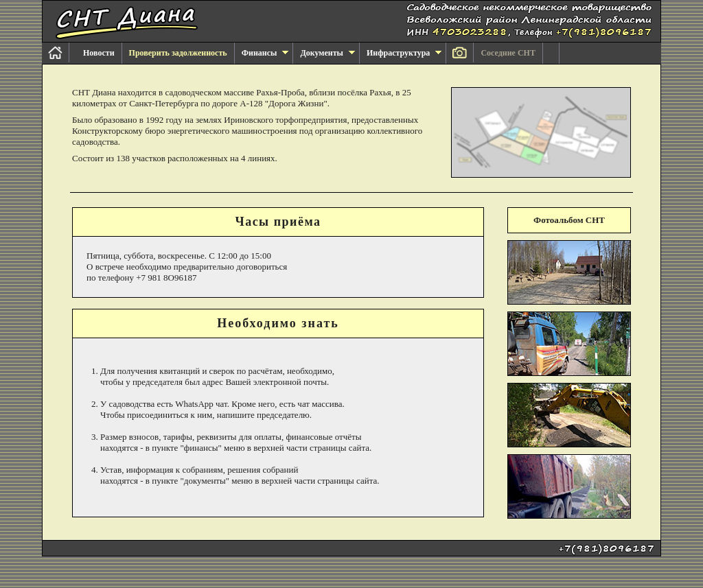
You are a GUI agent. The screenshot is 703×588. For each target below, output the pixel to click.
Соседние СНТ (508, 53)
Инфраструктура (404, 53)
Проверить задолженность (178, 53)
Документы (327, 53)
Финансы (265, 53)
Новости (99, 53)
